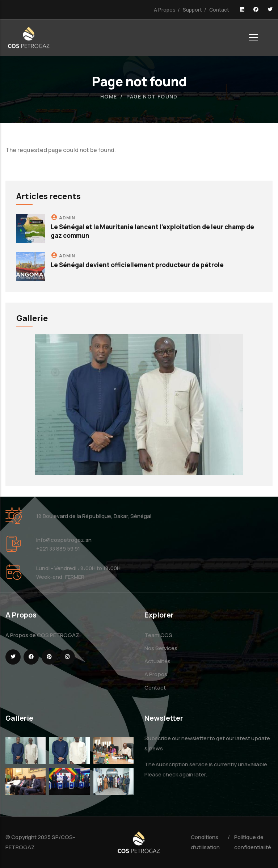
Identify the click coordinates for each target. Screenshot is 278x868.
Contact (219, 10)
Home (109, 96)
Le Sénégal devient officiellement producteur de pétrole (137, 265)
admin (67, 218)
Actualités (157, 661)
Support (192, 10)
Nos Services (161, 648)
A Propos (165, 10)
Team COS (158, 635)
